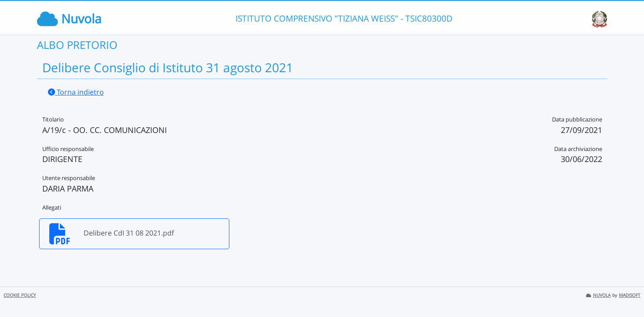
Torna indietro (76, 92)
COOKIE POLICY (20, 295)
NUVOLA (598, 295)
